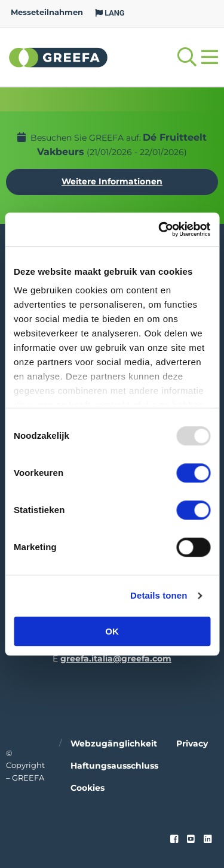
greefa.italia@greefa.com (116, 658)
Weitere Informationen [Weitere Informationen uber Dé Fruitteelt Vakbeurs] (112, 181)
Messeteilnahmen (47, 12)
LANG (110, 13)
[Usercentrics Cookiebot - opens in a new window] (159, 229)
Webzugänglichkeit (114, 743)
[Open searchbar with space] (187, 57)
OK (112, 631)
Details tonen (159, 595)
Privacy (192, 743)
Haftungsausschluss (114, 766)
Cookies (88, 788)
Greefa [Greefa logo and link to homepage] (59, 57)
